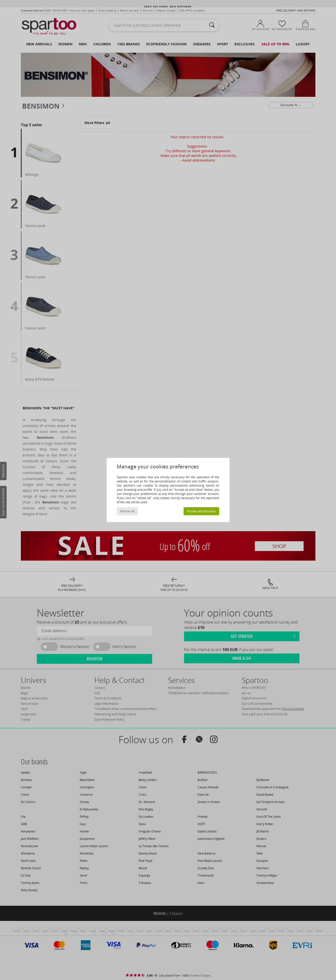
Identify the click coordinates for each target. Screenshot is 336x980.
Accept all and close (201, 511)
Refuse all (127, 511)
